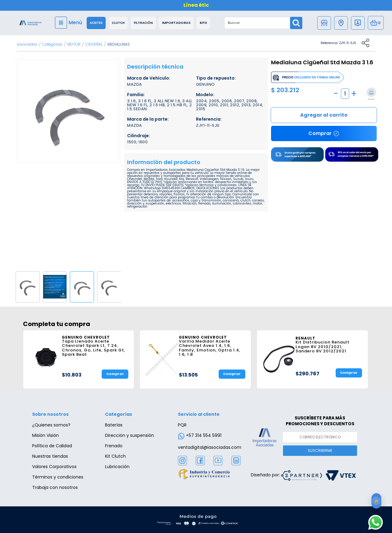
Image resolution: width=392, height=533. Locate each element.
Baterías (114, 425)
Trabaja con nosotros (55, 487)
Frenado (114, 446)
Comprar (324, 115)
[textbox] (257, 23)
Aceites (96, 23)
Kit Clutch (115, 456)
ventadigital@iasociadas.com (210, 447)
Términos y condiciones (58, 477)
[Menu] (69, 23)
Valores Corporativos (54, 467)
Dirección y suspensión (130, 435)
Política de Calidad (52, 446)
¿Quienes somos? (51, 425)
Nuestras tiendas (50, 456)
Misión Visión (45, 435)
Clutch (118, 23)
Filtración (143, 23)
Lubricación (117, 467)
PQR (182, 425)
